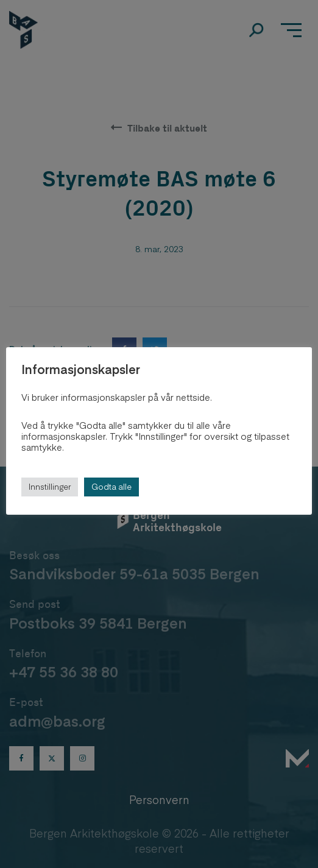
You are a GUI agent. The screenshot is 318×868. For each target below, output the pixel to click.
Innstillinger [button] (50, 487)
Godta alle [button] (111, 487)
